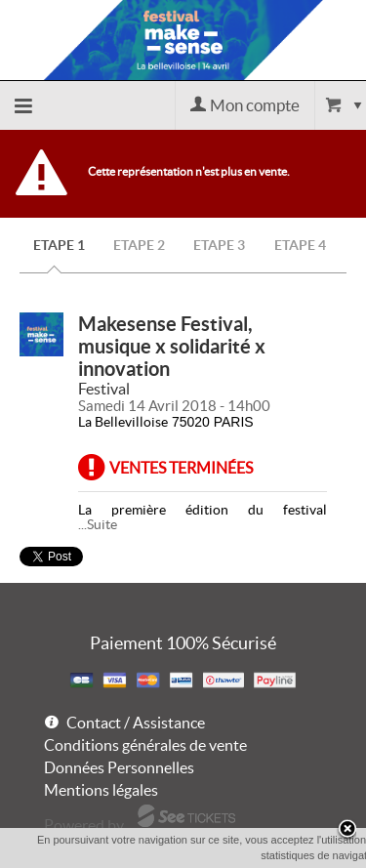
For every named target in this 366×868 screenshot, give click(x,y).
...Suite (98, 524)
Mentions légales (101, 790)
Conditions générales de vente (145, 745)
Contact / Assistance (136, 723)
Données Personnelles (119, 767)
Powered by (84, 825)
